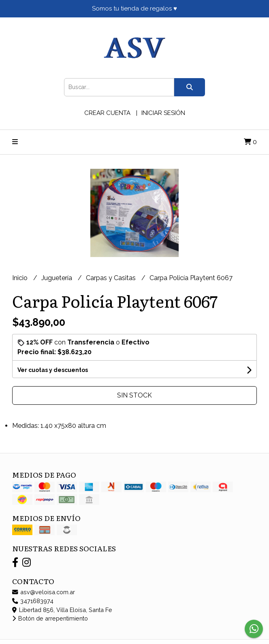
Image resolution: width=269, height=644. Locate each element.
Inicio (21, 278)
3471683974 (33, 601)
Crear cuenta (107, 113)
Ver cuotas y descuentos (53, 370)
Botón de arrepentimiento (50, 618)
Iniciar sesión (163, 113)
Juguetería (58, 278)
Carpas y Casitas (112, 278)
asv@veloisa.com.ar (44, 592)
